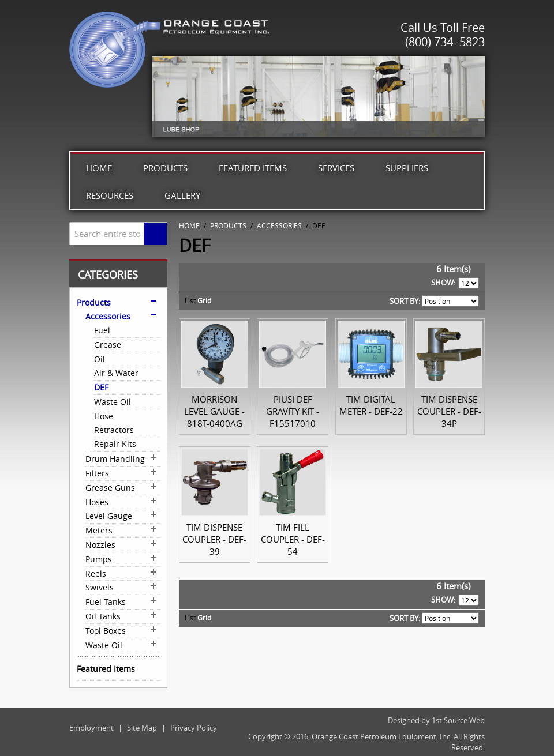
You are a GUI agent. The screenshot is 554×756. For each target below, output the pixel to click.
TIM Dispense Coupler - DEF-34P (449, 411)
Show (442, 283)
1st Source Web (458, 720)
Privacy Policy (194, 728)
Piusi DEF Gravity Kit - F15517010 (293, 411)
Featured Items (253, 168)
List (190, 300)
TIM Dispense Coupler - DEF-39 (214, 539)
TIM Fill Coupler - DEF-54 (293, 539)
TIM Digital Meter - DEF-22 (371, 405)
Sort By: (405, 301)
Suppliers (407, 168)
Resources (110, 195)
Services (336, 168)
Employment (91, 728)
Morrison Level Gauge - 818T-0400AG (214, 411)
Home (99, 168)
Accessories (279, 225)
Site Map (142, 728)
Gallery (182, 195)
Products (165, 168)
